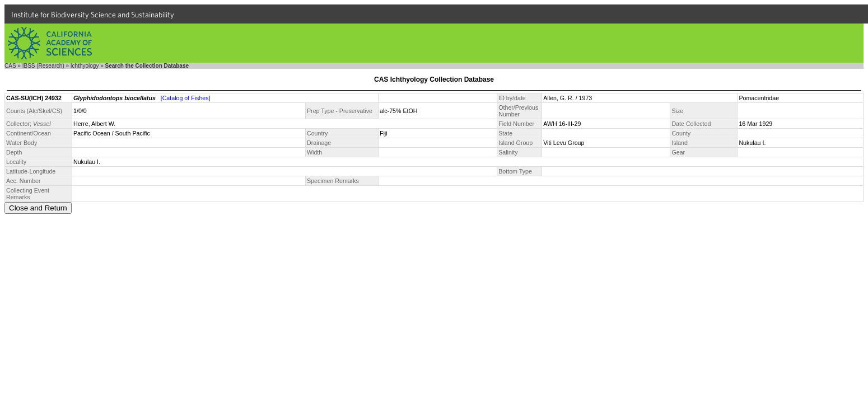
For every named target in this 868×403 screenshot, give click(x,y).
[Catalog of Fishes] (186, 98)
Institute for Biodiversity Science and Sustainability (93, 15)
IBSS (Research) (43, 66)
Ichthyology (85, 66)
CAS (10, 66)
